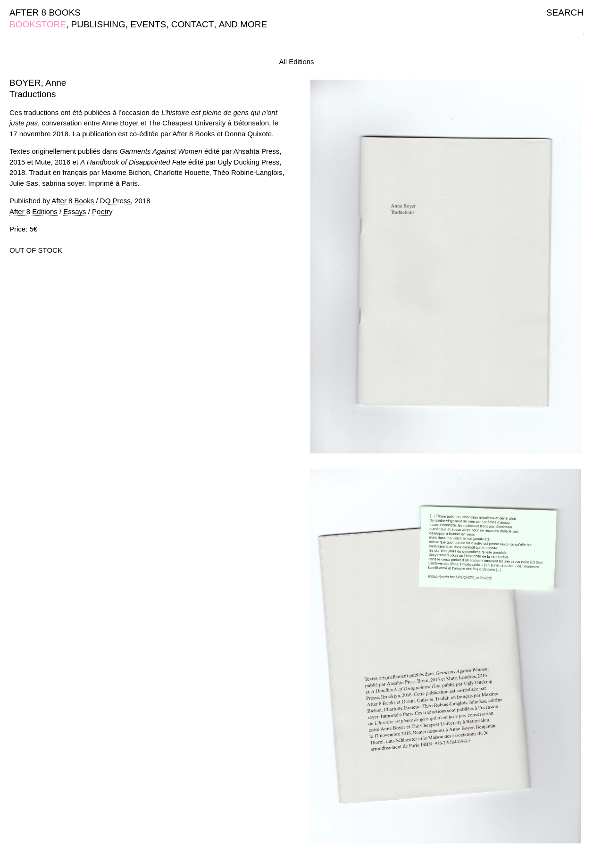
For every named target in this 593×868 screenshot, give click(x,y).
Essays (75, 211)
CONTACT (192, 24)
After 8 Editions (33, 211)
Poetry (102, 211)
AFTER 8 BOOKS (45, 12)
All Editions (296, 62)
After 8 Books (73, 201)
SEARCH (565, 12)
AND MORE (243, 24)
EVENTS (148, 24)
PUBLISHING (98, 24)
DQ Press (115, 201)
